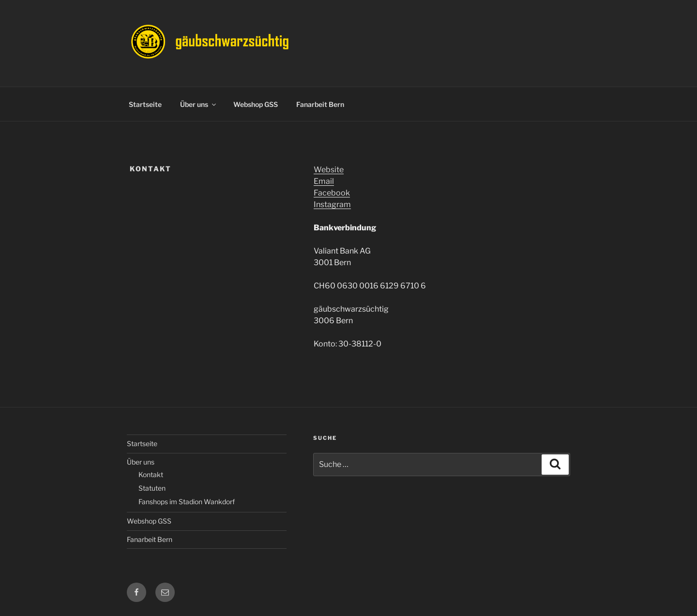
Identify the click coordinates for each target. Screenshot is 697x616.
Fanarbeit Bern (320, 104)
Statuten (152, 488)
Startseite (145, 104)
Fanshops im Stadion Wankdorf (187, 502)
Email (324, 181)
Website (329, 170)
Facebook (332, 193)
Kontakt (151, 474)
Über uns (199, 104)
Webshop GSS (256, 104)
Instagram (332, 204)
